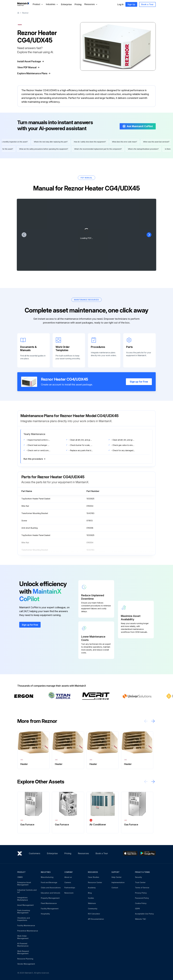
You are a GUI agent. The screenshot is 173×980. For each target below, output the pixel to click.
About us (68, 877)
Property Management (50, 898)
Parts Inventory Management (24, 912)
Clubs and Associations (51, 888)
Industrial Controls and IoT (27, 891)
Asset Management (25, 905)
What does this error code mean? (126, 149)
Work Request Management (23, 952)
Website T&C (141, 919)
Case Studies (94, 877)
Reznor (25, 13)
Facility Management (50, 909)
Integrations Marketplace (23, 899)
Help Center (116, 877)
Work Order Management (23, 937)
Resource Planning (25, 959)
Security (138, 877)
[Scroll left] (146, 728)
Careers (68, 882)
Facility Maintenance (26, 925)
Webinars (92, 903)
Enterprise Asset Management (24, 884)
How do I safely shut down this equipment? (92, 149)
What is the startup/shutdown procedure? (141, 156)
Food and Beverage (49, 882)
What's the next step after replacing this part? (53, 149)
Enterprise (66, 4)
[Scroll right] (153, 728)
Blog (90, 893)
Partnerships (70, 888)
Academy (92, 888)
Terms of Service (142, 888)
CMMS (20, 877)
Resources (83, 853)
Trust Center (140, 882)
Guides (91, 898)
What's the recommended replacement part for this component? (96, 156)
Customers (35, 853)
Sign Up (131, 4)
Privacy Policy (141, 893)
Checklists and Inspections (24, 919)
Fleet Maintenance (49, 903)
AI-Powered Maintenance (23, 945)
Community (93, 909)
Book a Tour (147, 4)
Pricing (78, 4)
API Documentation (96, 919)
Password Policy (142, 898)
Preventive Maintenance (28, 931)
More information (32, 109)
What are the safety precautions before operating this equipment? (42, 156)
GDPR (137, 909)
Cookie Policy (141, 903)
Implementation (118, 882)
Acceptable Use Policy (144, 914)
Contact (115, 888)
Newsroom (69, 893)
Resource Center (95, 882)
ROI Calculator (94, 914)
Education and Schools (51, 893)
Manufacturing (47, 877)
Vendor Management (26, 964)
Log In (120, 4)
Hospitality (45, 914)
